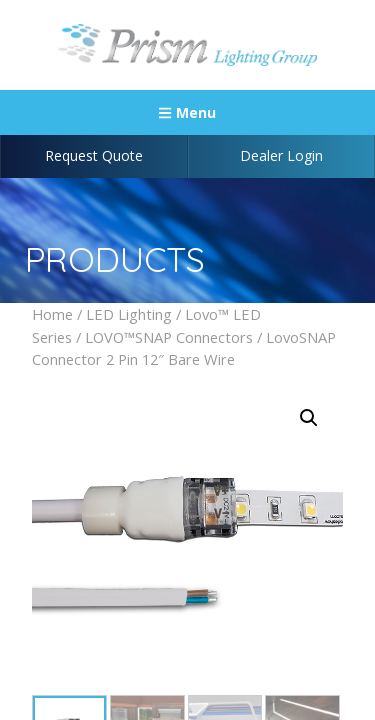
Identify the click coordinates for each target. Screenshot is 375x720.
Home (52, 314)
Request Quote (94, 155)
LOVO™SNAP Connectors (169, 337)
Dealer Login (281, 155)
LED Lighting (129, 314)
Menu (187, 112)
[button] (309, 418)
